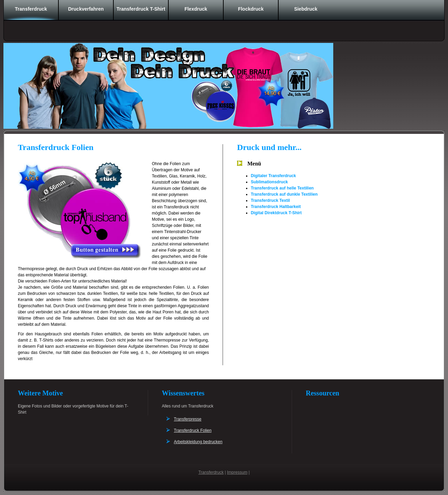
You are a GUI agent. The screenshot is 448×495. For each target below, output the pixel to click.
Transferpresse (188, 419)
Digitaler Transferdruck (273, 176)
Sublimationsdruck (269, 182)
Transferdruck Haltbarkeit (276, 207)
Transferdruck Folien (193, 430)
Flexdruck (196, 9)
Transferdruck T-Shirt (141, 9)
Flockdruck (251, 9)
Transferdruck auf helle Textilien (282, 188)
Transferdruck (31, 9)
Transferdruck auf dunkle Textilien (284, 194)
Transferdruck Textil (270, 200)
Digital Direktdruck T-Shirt (276, 213)
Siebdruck (306, 9)
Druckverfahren (86, 9)
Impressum (237, 472)
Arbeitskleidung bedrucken (198, 442)
